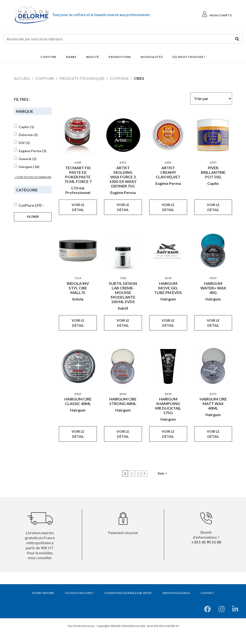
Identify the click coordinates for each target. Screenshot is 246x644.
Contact (207, 593)
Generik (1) (28, 159)
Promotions (120, 57)
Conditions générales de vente (128, 593)
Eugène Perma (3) (33, 151)
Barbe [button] (71, 57)
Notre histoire (43, 593)
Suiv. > (162, 473)
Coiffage (119, 78)
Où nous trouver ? (189, 57)
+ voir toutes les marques (33, 177)
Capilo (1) (26, 127)
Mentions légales (176, 593)
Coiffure (45, 78)
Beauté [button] (93, 57)
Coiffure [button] (48, 57)
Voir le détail (78, 207)
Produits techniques (82, 78)
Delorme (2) (28, 135)
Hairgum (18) (29, 167)
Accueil (22, 78)
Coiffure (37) (30, 205)
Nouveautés (152, 57)
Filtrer (33, 217)
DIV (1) (24, 143)
